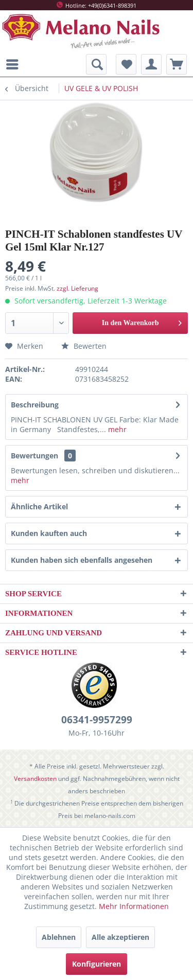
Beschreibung (35, 405)
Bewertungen (34, 456)
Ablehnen (59, 937)
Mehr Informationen (134, 906)
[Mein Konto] (151, 64)
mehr (116, 429)
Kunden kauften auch (49, 533)
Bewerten (84, 346)
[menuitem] (15, 64)
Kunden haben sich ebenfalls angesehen (82, 560)
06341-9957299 (97, 720)
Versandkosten (35, 779)
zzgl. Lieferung (77, 288)
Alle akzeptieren (120, 937)
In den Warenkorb (142, 321)
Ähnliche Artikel (39, 506)
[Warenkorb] (177, 64)
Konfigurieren (97, 964)
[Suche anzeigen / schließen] (96, 64)
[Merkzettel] (126, 64)
